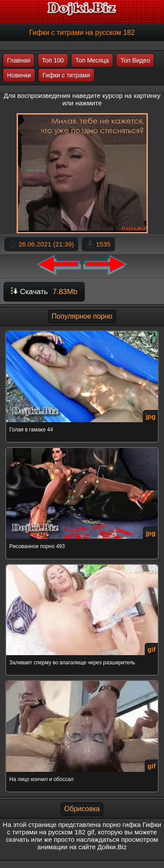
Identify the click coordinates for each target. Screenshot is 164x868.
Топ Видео (135, 60)
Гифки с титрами (66, 75)
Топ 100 (53, 60)
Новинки (19, 75)
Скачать (44, 292)
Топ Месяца (92, 60)
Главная (19, 60)
